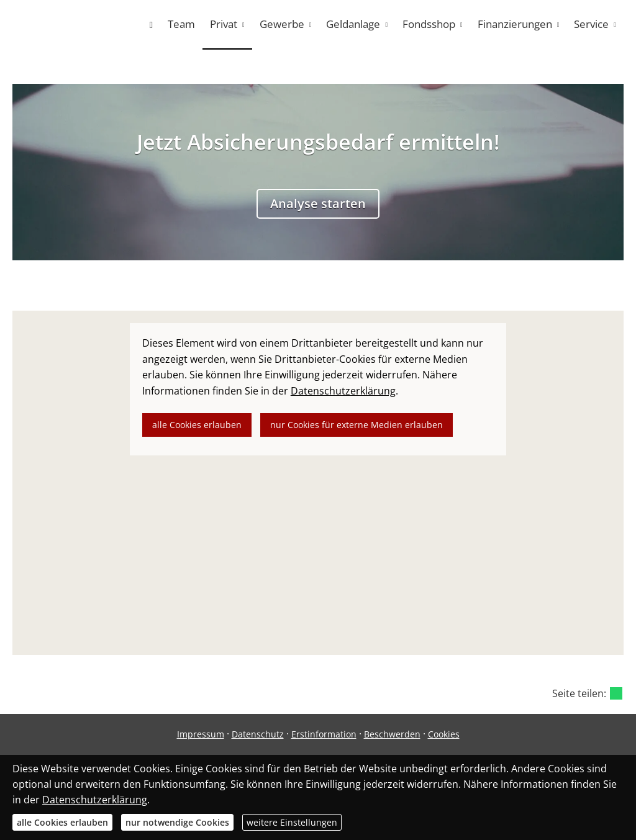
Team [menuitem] (181, 24)
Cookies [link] (444, 734)
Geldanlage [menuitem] (353, 24)
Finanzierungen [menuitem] (515, 24)
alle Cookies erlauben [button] (197, 425)
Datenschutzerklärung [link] (343, 391)
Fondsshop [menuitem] (429, 24)
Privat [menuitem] (224, 24)
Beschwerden (392, 734)
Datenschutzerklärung (95, 800)
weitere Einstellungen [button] (292, 822)
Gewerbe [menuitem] (282, 24)
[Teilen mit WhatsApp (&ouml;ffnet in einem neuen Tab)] (616, 693)
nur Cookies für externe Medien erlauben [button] (357, 425)
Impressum (201, 734)
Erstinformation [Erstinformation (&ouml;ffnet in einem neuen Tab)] (324, 734)
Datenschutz (258, 734)
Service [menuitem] (591, 24)
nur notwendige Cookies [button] (177, 822)
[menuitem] (151, 25)
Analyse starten (318, 203)
